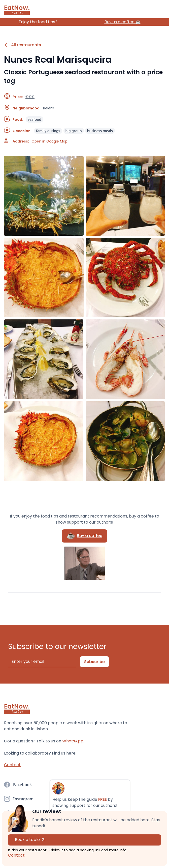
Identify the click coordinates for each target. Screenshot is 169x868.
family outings (48, 131)
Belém (49, 108)
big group (74, 131)
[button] (160, 9)
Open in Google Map (49, 141)
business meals (100, 131)
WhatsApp (73, 741)
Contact (16, 855)
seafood (35, 119)
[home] (17, 9)
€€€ (30, 97)
